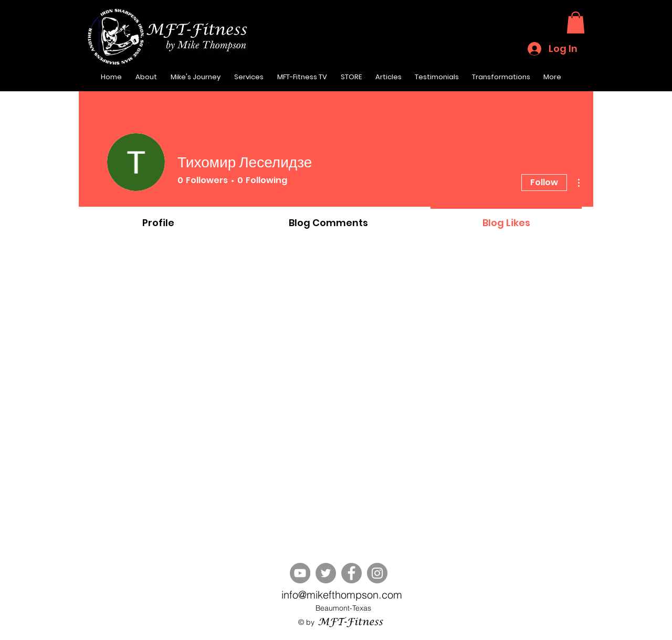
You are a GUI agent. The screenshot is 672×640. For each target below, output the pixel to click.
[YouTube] (300, 573)
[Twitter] (326, 573)
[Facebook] (351, 573)
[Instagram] (377, 573)
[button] (576, 23)
